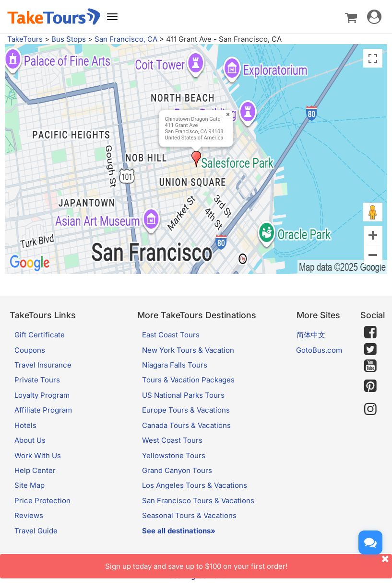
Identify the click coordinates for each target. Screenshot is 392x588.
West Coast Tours (172, 440)
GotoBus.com (319, 350)
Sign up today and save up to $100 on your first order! (249, 562)
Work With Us (38, 455)
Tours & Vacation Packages (188, 380)
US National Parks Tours (183, 395)
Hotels (25, 425)
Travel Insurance (43, 365)
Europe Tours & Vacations (186, 410)
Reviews (29, 515)
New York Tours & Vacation (188, 350)
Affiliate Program (43, 410)
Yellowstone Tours (174, 455)
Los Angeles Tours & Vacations (195, 485)
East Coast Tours (171, 335)
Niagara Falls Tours (175, 365)
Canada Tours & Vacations (186, 425)
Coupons (30, 350)
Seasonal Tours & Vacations (189, 515)
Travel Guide (36, 531)
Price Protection (42, 501)
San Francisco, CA (126, 39)
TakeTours (25, 39)
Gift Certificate (40, 335)
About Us (30, 440)
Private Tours (37, 380)
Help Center (35, 470)
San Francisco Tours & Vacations (198, 501)
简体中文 (311, 335)
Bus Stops (69, 39)
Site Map (30, 485)
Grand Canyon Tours (177, 470)
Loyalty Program (42, 395)
